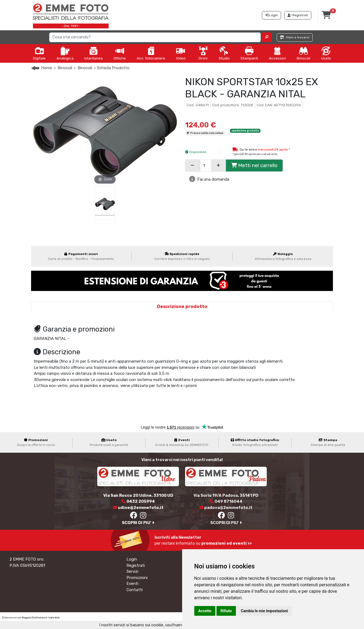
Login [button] (271, 15)
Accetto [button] (205, 611)
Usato (326, 53)
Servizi (132, 571)
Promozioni (137, 578)
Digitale (39, 53)
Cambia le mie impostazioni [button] (264, 611)
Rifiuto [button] (226, 611)
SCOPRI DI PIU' (138, 523)
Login (132, 559)
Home (47, 68)
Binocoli (303, 53)
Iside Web (54, 618)
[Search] (155, 37)
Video (181, 53)
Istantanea (93, 53)
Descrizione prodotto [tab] (182, 307)
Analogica (65, 53)
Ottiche (120, 53)
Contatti (135, 590)
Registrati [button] (298, 15)
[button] (267, 37)
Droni (203, 53)
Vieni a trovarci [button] (295, 37)
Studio (224, 53)
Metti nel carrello (254, 165)
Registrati (136, 565)
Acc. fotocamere (151, 53)
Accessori (277, 53)
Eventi (132, 584)
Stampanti (249, 53)
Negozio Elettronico (33, 618)
